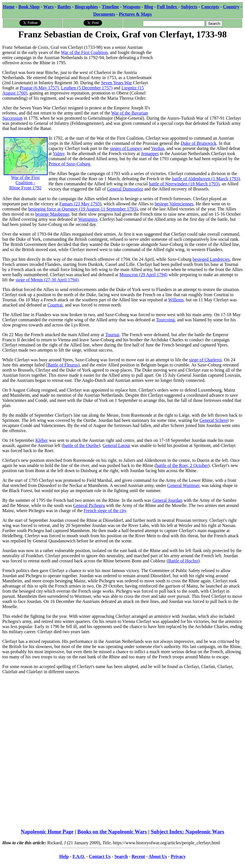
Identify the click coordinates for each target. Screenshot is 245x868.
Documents (104, 14)
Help (64, 856)
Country (231, 7)
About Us (158, 856)
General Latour (116, 445)
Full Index (168, 7)
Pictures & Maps (135, 14)
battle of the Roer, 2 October (182, 465)
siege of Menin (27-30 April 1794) (47, 280)
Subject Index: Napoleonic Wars (187, 832)
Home (9, 7)
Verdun (158, 148)
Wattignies (88, 219)
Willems (176, 300)
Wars (48, 7)
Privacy (178, 856)
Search (121, 856)
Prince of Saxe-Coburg (69, 164)
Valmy (59, 154)
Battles (64, 7)
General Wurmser (183, 485)
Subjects (189, 7)
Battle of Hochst (183, 561)
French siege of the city (105, 511)
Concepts (210, 7)
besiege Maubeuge (52, 214)
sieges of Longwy (126, 148)
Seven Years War (116, 83)
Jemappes (150, 154)
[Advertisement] (200, 76)
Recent (138, 856)
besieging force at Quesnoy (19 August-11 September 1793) (83, 209)
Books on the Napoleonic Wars (112, 832)
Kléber (42, 440)
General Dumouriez (125, 189)
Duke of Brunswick (198, 143)
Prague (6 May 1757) (39, 88)
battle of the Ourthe (81, 445)
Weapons (131, 7)
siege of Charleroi (205, 360)
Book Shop (29, 7)
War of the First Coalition (84, 52)
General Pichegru (89, 505)
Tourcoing (165, 320)
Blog (149, 7)
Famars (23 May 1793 (80, 204)
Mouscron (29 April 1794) (143, 275)
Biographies (86, 7)
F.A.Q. (79, 856)
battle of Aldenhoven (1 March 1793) (206, 179)
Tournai (112, 335)
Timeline (110, 7)
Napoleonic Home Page (47, 832)
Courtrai (55, 305)
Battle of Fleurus (63, 365)
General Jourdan (167, 500)
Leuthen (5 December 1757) (87, 88)
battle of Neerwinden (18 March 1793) (184, 184)
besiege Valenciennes (174, 204)
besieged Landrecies (211, 259)
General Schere (214, 420)
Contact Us (100, 856)
